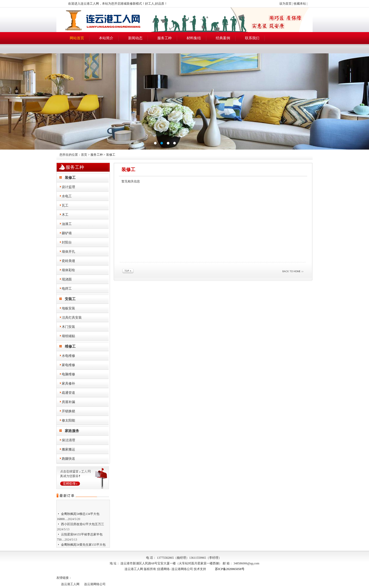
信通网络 (163, 569)
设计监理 (68, 187)
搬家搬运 (68, 449)
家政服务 (72, 431)
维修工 (70, 346)
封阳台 (67, 242)
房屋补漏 (68, 402)
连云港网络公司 (182, 569)
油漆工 (67, 224)
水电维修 (68, 356)
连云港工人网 (70, 584)
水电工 (67, 196)
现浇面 (67, 279)
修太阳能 (68, 420)
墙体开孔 (68, 252)
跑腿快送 (68, 459)
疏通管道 (68, 393)
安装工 (70, 299)
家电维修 (68, 365)
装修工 (70, 178)
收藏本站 (300, 4)
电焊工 (67, 288)
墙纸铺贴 (68, 336)
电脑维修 (68, 374)
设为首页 (285, 4)
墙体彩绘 (68, 270)
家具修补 (68, 383)
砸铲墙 (67, 233)
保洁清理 (68, 440)
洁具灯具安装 (72, 317)
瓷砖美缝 (68, 261)
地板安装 (68, 308)
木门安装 (68, 327)
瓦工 (65, 205)
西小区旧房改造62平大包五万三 (83, 525)
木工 (65, 215)
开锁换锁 (68, 411)
